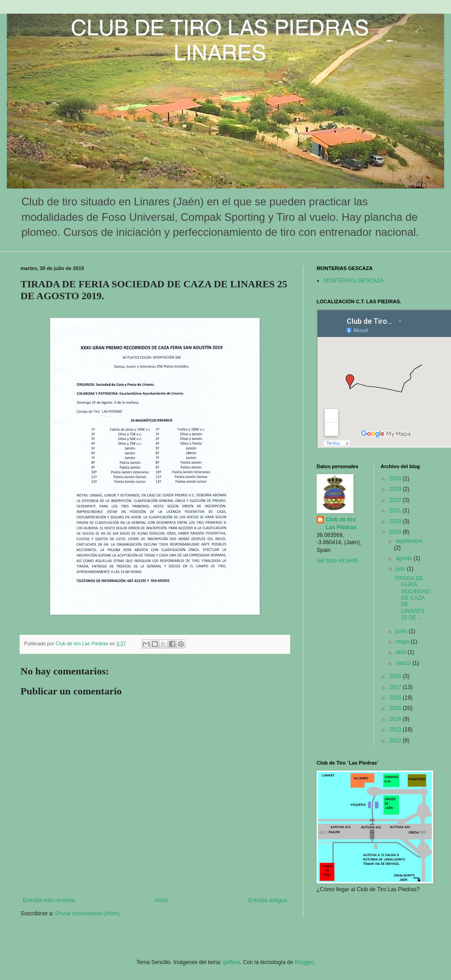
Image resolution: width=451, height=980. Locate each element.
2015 (396, 708)
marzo (404, 663)
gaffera (231, 962)
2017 (396, 687)
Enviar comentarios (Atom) (87, 914)
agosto (404, 558)
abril (401, 652)
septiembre (409, 541)
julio (401, 569)
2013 (396, 730)
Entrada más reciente (49, 900)
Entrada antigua (268, 900)
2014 (396, 719)
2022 (396, 500)
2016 (396, 698)
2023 (396, 489)
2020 (396, 521)
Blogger (304, 962)
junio (402, 631)
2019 (396, 532)
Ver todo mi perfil (337, 561)
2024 (396, 479)
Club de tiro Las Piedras (341, 523)
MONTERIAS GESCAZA (354, 281)
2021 (396, 510)
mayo (403, 642)
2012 (396, 740)
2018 (396, 676)
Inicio (162, 900)
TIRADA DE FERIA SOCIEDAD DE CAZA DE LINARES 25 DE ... (412, 598)
